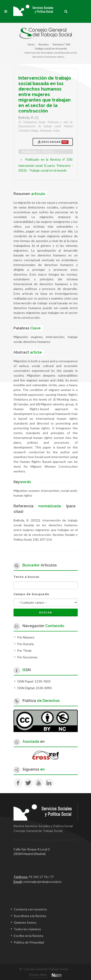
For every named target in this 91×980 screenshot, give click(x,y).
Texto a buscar (27, 577)
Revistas (44, 44)
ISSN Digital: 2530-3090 (34, 688)
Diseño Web (38, 975)
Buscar (46, 612)
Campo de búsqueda (31, 594)
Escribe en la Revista (28, 936)
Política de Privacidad (29, 942)
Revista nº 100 (62, 44)
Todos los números (27, 929)
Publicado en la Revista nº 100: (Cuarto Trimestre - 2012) (46, 165)
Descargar (53, 142)
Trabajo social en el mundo (51, 48)
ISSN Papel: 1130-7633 (34, 681)
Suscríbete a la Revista (30, 916)
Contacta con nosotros (30, 909)
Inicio (31, 44)
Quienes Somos (25, 922)
